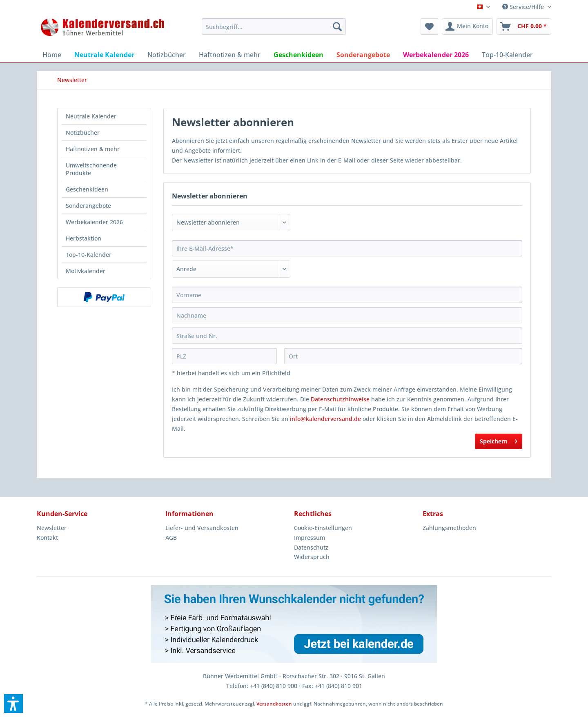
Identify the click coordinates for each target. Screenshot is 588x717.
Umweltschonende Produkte (91, 169)
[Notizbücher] (167, 55)
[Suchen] (337, 27)
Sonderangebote (88, 206)
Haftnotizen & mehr (93, 149)
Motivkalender (86, 271)
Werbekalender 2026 (94, 222)
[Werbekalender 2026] (436, 55)
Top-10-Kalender (89, 255)
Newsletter (52, 528)
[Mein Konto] (467, 27)
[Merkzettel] (429, 27)
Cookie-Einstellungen (323, 528)
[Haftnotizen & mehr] (230, 55)
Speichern (499, 440)
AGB (171, 538)
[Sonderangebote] (363, 55)
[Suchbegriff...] (274, 27)
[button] (13, 704)
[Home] (52, 55)
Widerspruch (312, 557)
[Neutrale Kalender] (104, 55)
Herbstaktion (84, 238)
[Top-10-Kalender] (507, 55)
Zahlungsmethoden (449, 528)
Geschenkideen (87, 189)
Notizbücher (83, 132)
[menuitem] (274, 27)
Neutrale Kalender (91, 116)
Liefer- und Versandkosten (202, 528)
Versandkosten (274, 704)
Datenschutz (311, 547)
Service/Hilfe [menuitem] (524, 7)
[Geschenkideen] (298, 55)
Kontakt (47, 538)
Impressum (310, 538)
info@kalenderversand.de (325, 419)
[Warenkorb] (524, 27)
